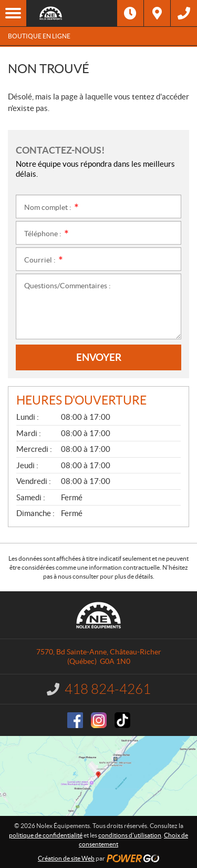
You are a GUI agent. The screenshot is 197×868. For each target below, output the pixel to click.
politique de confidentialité (46, 835)
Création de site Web (66, 858)
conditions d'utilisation (130, 835)
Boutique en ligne (39, 36)
